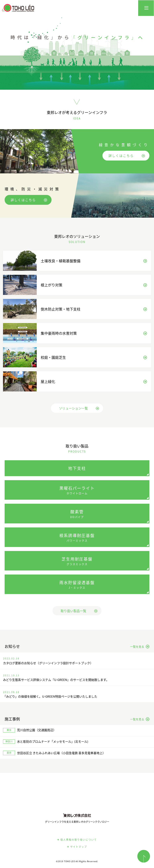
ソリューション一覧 (79, 408)
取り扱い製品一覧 (79, 611)
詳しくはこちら (127, 155)
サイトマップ (77, 847)
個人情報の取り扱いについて (77, 840)
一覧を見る (140, 647)
